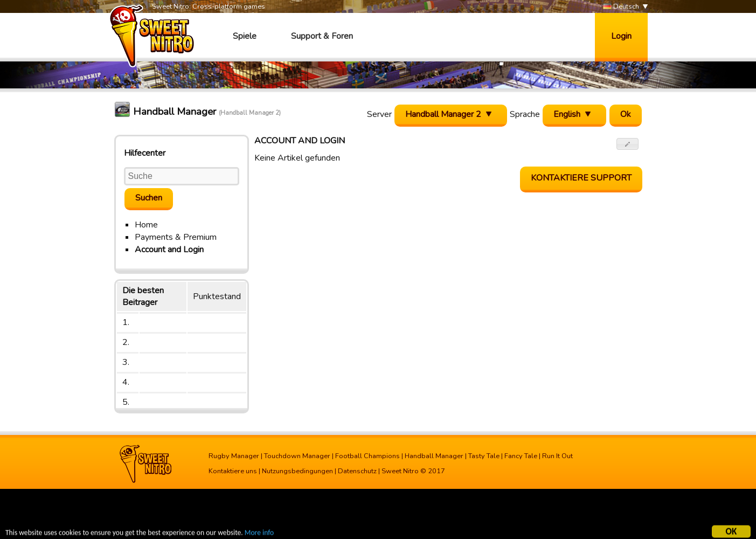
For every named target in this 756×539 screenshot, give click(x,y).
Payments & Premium (176, 237)
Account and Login (169, 250)
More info (259, 534)
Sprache (525, 114)
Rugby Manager (234, 456)
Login (621, 36)
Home (146, 225)
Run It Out (557, 456)
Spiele (245, 36)
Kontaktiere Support (581, 178)
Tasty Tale (484, 456)
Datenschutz (357, 471)
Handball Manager (434, 456)
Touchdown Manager (297, 456)
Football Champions (367, 456)
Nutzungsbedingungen (297, 471)
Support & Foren (322, 36)
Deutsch (621, 7)
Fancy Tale (521, 456)
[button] (627, 144)
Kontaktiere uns (233, 471)
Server (379, 114)
